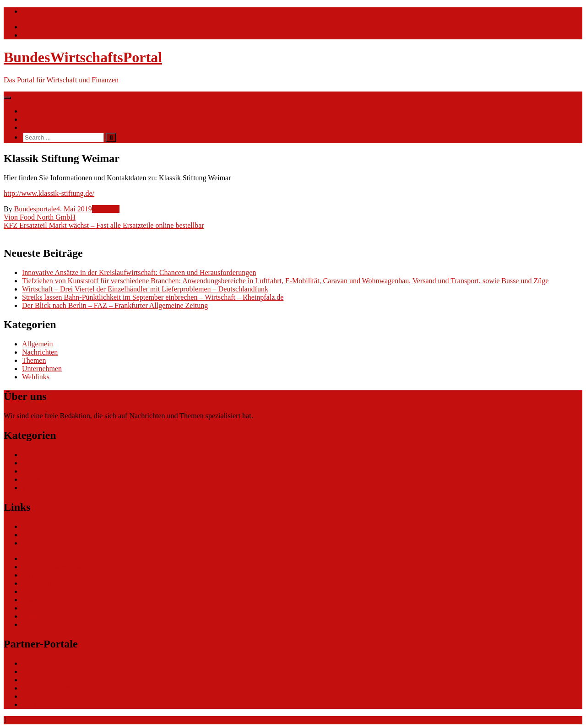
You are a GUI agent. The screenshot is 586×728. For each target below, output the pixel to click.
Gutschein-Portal (47, 591)
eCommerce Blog (48, 558)
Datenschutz (40, 616)
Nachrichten (40, 111)
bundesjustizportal (49, 688)
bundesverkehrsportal (54, 663)
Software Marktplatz (52, 583)
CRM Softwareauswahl (56, 567)
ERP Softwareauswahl (55, 575)
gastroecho (38, 600)
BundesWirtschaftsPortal (83, 57)
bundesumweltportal (52, 671)
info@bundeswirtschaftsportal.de (72, 11)
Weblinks (106, 209)
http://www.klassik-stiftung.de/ (49, 193)
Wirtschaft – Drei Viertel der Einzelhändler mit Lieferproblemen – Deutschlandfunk (145, 289)
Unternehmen (42, 369)
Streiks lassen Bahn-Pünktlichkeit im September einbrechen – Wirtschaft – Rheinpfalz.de (153, 297)
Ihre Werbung (42, 127)
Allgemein (38, 344)
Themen (34, 119)
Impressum (38, 624)
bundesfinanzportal (50, 680)
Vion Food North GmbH (40, 217)
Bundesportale (35, 209)
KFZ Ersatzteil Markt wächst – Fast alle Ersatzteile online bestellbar (104, 225)
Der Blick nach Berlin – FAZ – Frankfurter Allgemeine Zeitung (115, 305)
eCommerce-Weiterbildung (62, 608)
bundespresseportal (50, 696)
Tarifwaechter (42, 704)
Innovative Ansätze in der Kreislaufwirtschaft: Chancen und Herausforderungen (139, 272)
